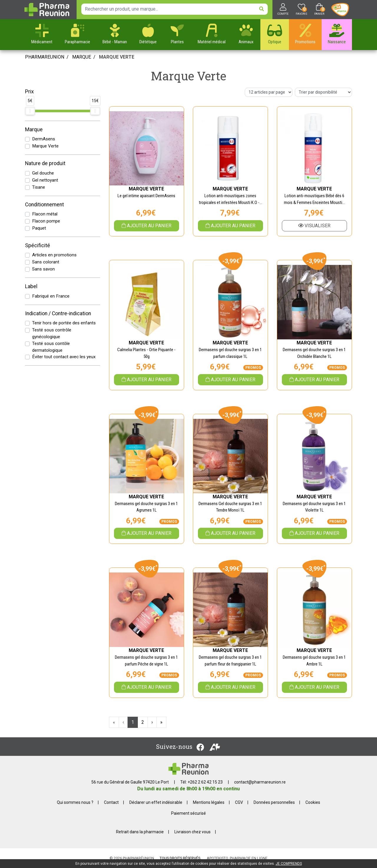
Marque (82, 57)
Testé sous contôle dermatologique (51, 347)
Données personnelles (274, 802)
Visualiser (314, 226)
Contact (111, 802)
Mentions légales (209, 802)
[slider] (30, 111)
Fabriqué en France (51, 296)
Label (31, 286)
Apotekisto (237, 858)
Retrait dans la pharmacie (140, 832)
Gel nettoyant (45, 180)
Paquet (39, 228)
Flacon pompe (46, 221)
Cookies (313, 802)
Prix (29, 92)
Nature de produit (45, 163)
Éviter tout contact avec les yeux (64, 357)
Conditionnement (44, 205)
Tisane (39, 187)
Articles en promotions (54, 255)
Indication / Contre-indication (58, 313)
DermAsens (44, 139)
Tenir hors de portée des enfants (64, 323)
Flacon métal (45, 214)
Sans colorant (46, 262)
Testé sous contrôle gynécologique (52, 333)
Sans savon (43, 269)
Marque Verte (45, 146)
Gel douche (43, 173)
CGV (239, 802)
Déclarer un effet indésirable (156, 802)
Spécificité (38, 245)
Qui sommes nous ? (75, 802)
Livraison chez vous (192, 832)
